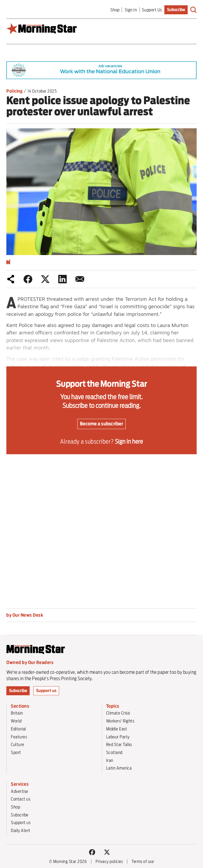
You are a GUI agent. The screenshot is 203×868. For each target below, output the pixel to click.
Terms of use (143, 862)
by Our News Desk (25, 615)
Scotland (114, 752)
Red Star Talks (119, 744)
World (16, 721)
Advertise (20, 791)
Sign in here (129, 442)
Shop (115, 10)
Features (19, 737)
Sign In (131, 10)
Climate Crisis (118, 713)
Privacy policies (109, 862)
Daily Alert (21, 830)
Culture (18, 744)
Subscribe (176, 10)
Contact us (21, 799)
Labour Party (118, 737)
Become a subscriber (101, 424)
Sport (16, 752)
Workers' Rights (120, 721)
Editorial (19, 729)
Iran (110, 760)
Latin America (119, 768)
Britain (17, 713)
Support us (46, 691)
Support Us (152, 10)
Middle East (117, 729)
